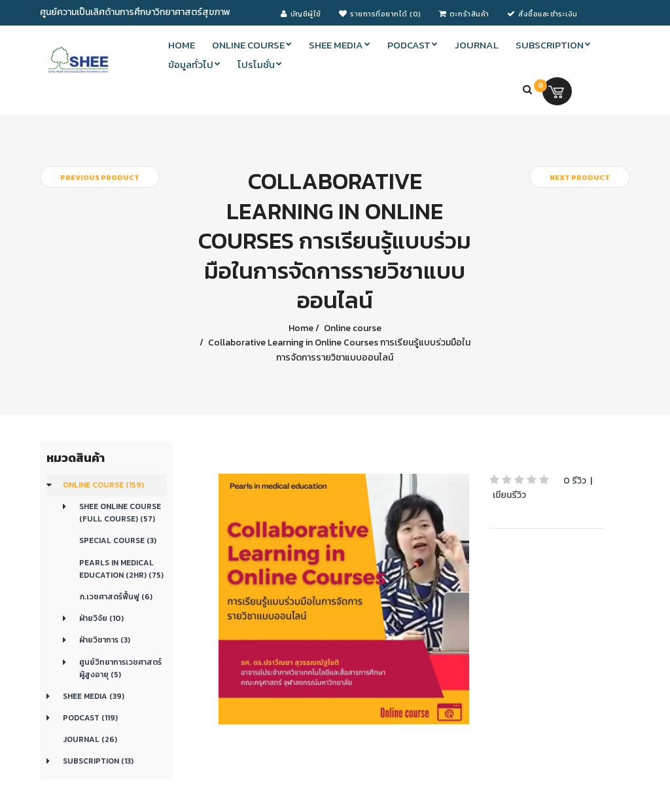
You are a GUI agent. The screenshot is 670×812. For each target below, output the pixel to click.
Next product (580, 177)
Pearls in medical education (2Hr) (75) (121, 569)
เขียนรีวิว (509, 495)
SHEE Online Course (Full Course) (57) (120, 513)
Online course (352, 328)
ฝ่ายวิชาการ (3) (105, 640)
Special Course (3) (118, 540)
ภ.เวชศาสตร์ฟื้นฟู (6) (116, 597)
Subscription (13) (98, 761)
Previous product (100, 177)
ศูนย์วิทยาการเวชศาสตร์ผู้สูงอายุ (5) (120, 668)
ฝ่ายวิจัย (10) (101, 618)
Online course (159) (103, 485)
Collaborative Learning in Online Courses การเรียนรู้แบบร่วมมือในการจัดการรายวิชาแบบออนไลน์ (338, 350)
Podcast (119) (90, 718)
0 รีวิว (575, 481)
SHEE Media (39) (94, 696)
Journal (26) (90, 739)
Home (301, 328)
